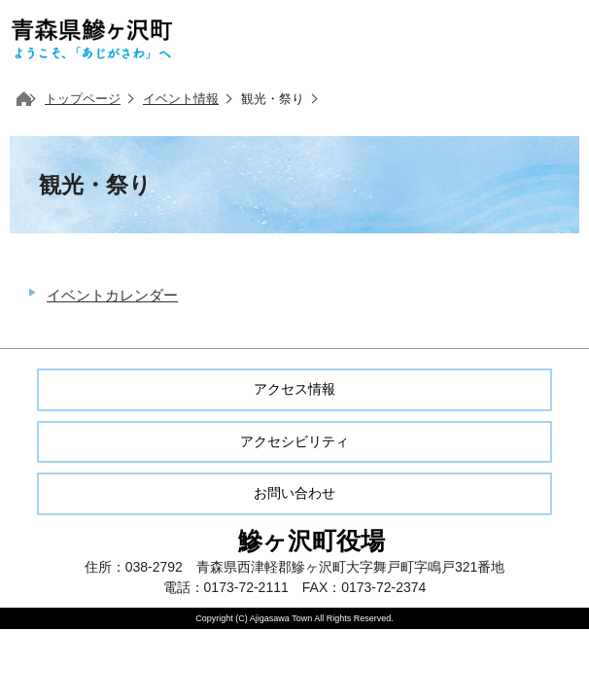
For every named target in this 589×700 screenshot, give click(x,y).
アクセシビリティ (294, 441)
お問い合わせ (294, 493)
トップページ (83, 99)
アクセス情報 (294, 389)
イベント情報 (181, 99)
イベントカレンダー (112, 295)
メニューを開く (550, 39)
